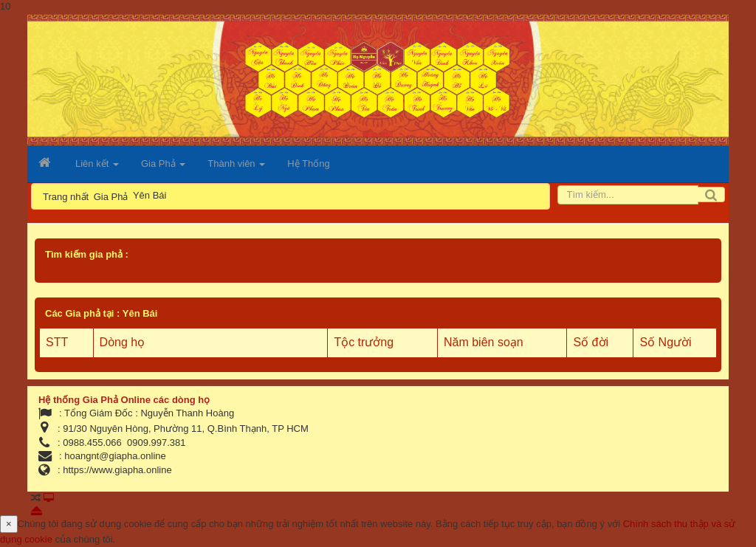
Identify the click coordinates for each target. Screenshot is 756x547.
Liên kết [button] (97, 168)
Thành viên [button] (236, 168)
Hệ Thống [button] (308, 164)
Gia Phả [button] (163, 168)
